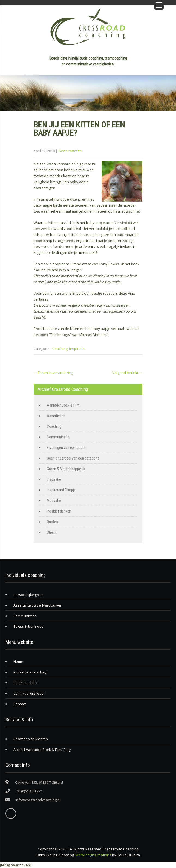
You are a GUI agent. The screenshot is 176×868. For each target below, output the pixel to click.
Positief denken (59, 511)
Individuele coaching (30, 672)
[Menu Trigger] (159, 5)
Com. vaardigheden (30, 693)
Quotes (52, 522)
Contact (20, 704)
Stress (52, 532)
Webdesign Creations (93, 855)
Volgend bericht (127, 373)
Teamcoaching (25, 683)
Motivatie (54, 501)
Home (18, 661)
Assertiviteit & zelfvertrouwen (38, 605)
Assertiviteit (56, 416)
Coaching (60, 349)
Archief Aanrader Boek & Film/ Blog (42, 750)
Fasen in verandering (53, 373)
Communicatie (58, 437)
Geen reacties (70, 151)
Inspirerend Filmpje (61, 490)
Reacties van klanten (31, 739)
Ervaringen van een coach (67, 448)
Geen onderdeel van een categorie (73, 458)
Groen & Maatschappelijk (66, 469)
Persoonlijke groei (28, 595)
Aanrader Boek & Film (63, 405)
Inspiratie (77, 349)
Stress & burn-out (28, 626)
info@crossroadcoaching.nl (38, 800)
